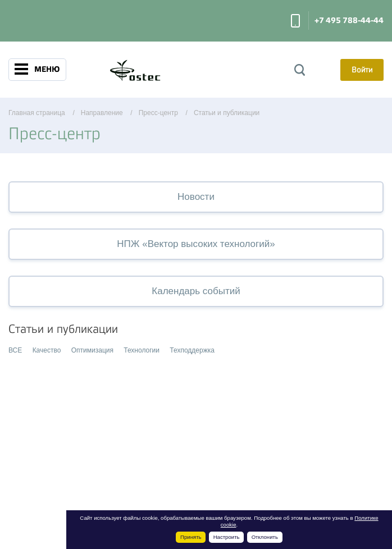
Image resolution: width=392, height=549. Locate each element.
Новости (196, 197)
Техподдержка (192, 350)
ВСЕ (15, 350)
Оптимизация (92, 350)
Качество (47, 350)
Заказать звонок (295, 21)
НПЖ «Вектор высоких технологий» (196, 244)
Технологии (142, 350)
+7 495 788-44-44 (349, 20)
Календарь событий (196, 291)
